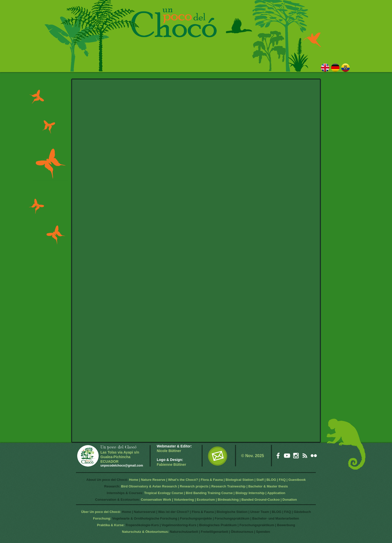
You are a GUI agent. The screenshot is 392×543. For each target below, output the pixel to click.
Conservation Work (156, 500)
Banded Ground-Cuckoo (260, 500)
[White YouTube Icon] (287, 456)
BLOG (271, 480)
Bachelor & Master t (264, 486)
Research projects (194, 486)
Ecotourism (206, 500)
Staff (260, 480)
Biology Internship (250, 493)
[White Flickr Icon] (314, 456)
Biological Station (240, 480)
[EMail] (218, 456)
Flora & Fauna (212, 480)
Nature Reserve (153, 480)
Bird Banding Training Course (209, 493)
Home (134, 480)
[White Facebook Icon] (278, 456)
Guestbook (297, 480)
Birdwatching (228, 500)
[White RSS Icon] (305, 456)
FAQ (282, 480)
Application (276, 493)
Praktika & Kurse (110, 525)
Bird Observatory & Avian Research (149, 486)
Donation (290, 500)
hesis (284, 486)
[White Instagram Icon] (296, 456)
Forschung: (102, 518)
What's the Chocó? (183, 480)
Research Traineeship (228, 486)
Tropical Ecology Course (164, 493)
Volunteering (184, 500)
